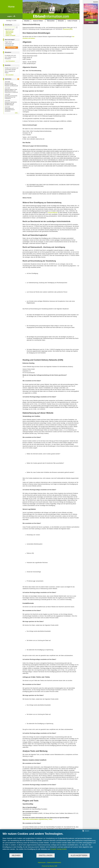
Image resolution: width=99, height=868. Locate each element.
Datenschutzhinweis (54, 862)
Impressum (42, 862)
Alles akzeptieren (79, 855)
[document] (49, 843)
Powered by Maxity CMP (50, 866)
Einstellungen (45, 855)
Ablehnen (16, 855)
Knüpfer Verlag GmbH (58, 849)
